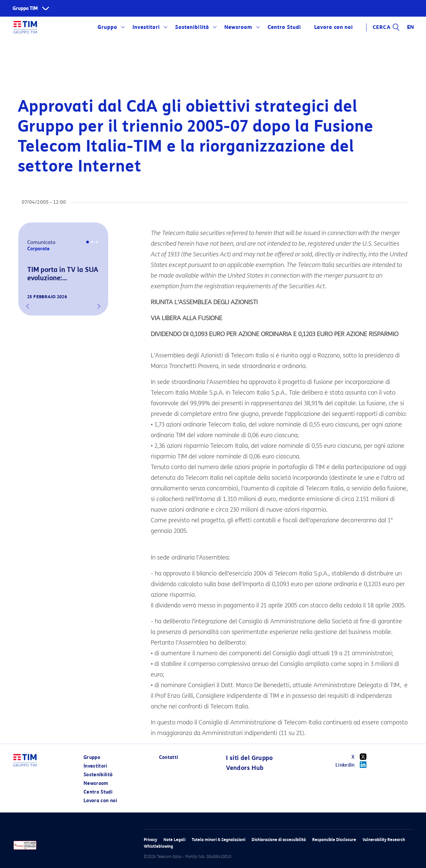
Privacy (150, 840)
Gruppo (107, 27)
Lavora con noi (333, 27)
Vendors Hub (245, 768)
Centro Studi (284, 27)
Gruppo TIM (25, 8)
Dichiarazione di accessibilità (279, 840)
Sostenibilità (192, 27)
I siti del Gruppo (249, 758)
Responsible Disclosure (334, 840)
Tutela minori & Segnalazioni (218, 840)
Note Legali (174, 840)
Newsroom (238, 27)
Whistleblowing (158, 846)
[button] (28, 306)
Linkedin (353, 765)
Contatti (169, 757)
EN (411, 27)
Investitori (146, 27)
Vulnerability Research (384, 840)
